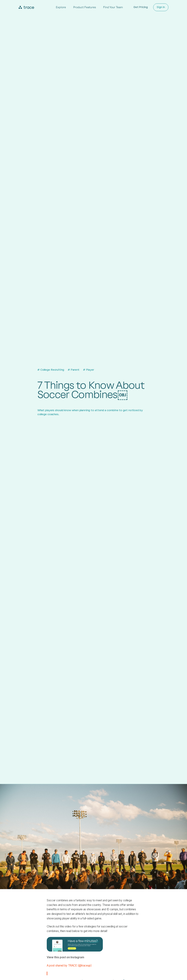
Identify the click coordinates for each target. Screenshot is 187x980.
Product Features (85, 7)
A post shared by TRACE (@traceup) (69, 965)
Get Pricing (141, 7)
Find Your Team (113, 7)
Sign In (161, 7)
